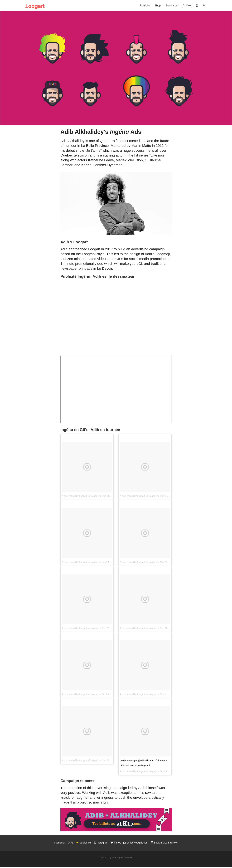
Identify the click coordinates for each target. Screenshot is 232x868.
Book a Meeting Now (164, 843)
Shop (158, 6)
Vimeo (116, 843)
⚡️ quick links (84, 843)
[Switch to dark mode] (187, 5)
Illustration (60, 843)
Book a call (172, 6)
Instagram (101, 843)
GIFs (70, 843)
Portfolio (145, 6)
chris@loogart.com (136, 843)
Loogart (141, 772)
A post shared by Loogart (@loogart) (80, 497)
